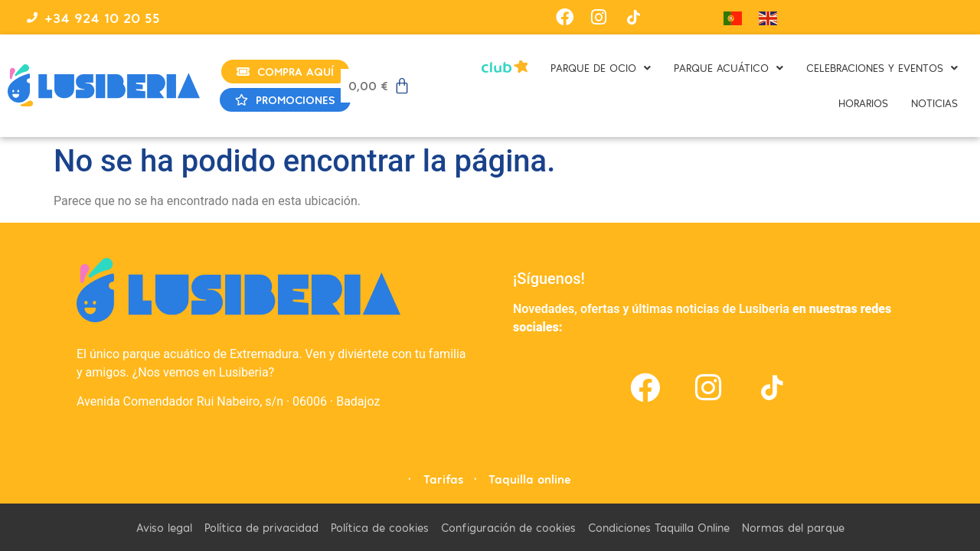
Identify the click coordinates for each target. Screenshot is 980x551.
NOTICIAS (934, 103)
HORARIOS (863, 103)
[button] (601, 68)
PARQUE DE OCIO (601, 68)
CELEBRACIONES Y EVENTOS (882, 68)
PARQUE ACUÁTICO (728, 68)
